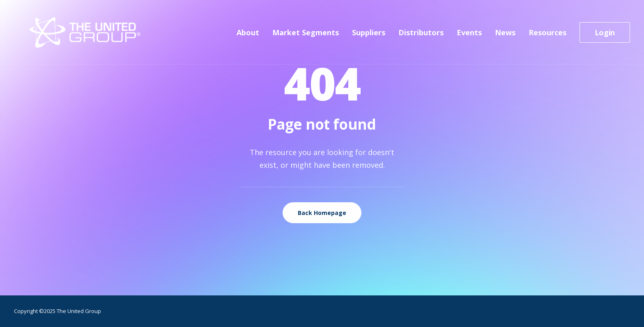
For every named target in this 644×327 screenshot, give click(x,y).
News (505, 35)
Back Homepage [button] (322, 213)
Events (469, 35)
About (248, 35)
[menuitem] (251, 35)
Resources (547, 35)
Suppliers (369, 35)
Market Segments (306, 35)
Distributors (421, 35)
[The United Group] (72, 35)
